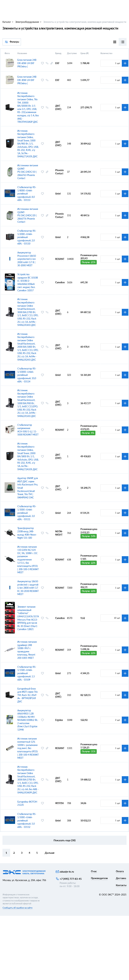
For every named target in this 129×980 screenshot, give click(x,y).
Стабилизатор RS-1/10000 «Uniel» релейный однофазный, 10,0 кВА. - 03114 (27, 375)
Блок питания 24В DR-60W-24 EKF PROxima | (27, 63)
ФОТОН (60, 803)
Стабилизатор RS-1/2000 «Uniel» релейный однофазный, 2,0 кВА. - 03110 (27, 237)
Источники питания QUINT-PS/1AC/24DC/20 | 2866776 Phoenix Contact (28, 215)
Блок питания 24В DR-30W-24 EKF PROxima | (27, 80)
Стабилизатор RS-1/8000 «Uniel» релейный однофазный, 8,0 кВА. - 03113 (27, 194)
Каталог (7, 22)
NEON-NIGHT (59, 533)
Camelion (60, 282)
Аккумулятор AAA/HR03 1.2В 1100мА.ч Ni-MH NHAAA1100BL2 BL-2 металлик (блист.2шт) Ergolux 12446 (28, 720)
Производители (99, 878)
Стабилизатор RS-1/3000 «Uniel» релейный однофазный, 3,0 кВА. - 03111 (27, 513)
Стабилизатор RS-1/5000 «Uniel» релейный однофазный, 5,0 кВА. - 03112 (27, 820)
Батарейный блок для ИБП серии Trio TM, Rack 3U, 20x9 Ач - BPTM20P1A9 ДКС (27, 695)
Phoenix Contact (59, 172)
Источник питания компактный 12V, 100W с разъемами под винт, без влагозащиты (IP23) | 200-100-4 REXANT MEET (28, 748)
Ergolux (59, 720)
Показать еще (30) (64, 840)
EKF (57, 63)
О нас (94, 871)
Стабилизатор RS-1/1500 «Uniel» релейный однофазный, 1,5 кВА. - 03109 (27, 673)
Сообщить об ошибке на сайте (18, 908)
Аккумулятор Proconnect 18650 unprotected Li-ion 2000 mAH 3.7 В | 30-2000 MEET (27, 259)
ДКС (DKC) (58, 107)
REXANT (60, 259)
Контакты (121, 885)
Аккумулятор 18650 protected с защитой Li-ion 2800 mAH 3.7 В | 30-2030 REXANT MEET (28, 588)
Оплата (120, 871)
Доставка (121, 878)
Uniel (58, 194)
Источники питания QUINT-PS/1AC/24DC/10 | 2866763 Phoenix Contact (28, 172)
